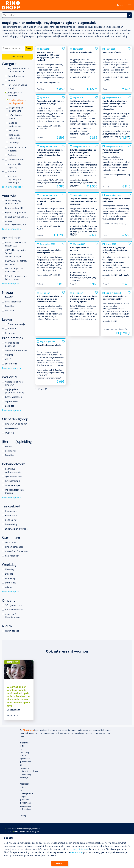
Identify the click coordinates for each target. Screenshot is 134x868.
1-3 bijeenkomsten (14, 605)
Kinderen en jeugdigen (16, 424)
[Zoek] (129, 15)
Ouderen (12, 155)
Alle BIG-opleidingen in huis (19, 828)
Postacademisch (13, 302)
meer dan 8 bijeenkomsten (12, 616)
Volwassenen (11, 428)
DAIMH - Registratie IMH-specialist (15, 270)
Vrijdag (9, 587)
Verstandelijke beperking (15, 166)
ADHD (8, 359)
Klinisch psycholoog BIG (17, 217)
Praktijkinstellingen (30, 771)
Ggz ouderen (11, 401)
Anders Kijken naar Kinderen (3, 147)
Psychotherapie (13, 481)
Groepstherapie (13, 485)
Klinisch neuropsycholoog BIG (16, 223)
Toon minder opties (12, 187)
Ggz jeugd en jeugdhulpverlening (15, 391)
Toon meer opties (11, 229)
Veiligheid (14, 130)
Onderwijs (14, 142)
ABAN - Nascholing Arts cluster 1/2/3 (16, 244)
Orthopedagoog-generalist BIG (13, 202)
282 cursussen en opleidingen (9, 828)
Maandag (10, 569)
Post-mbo (10, 311)
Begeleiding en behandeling (16, 109)
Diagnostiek (11, 511)
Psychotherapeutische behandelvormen (3, 68)
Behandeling (11, 524)
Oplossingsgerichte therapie (14, 491)
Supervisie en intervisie (16, 529)
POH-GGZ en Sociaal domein (18, 86)
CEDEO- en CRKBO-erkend (9, 831)
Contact (26, 800)
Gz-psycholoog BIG (14, 208)
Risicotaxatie (11, 515)
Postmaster (11, 451)
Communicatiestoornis (16, 350)
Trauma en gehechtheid (15, 136)
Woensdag (10, 578)
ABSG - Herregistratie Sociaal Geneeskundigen (15, 253)
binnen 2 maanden (14, 547)
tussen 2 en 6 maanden (16, 551)
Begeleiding (11, 520)
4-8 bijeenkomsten (14, 610)
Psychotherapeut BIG (15, 212)
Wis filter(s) (17, 57)
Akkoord (60, 863)
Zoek (29, 48)
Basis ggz (10, 406)
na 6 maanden (12, 556)
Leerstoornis (11, 364)
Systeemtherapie (13, 476)
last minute (11, 542)
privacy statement (79, 849)
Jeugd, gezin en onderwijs (15, 94)
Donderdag (11, 583)
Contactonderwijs (3, 324)
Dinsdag (9, 574)
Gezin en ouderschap (15, 124)
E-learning (10, 333)
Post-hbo (9, 306)
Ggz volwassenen (16, 76)
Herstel (11, 80)
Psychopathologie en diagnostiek (18, 102)
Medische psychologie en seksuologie (15, 179)
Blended (3, 328)
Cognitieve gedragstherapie (13, 470)
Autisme (12, 172)
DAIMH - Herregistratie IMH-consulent (16, 278)
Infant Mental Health (16, 117)
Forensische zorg (3, 159)
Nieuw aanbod (12, 631)
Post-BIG (9, 297)
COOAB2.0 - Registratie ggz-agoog (16, 262)
